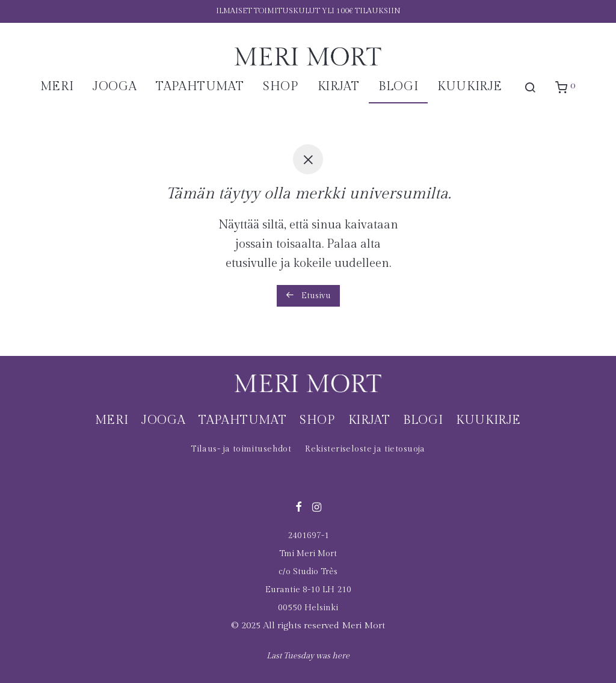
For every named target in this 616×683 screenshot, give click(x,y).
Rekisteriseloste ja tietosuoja (365, 449)
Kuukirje (470, 87)
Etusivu (308, 296)
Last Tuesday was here (308, 656)
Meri (57, 87)
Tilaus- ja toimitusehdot (241, 449)
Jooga (115, 87)
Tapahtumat (200, 87)
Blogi (398, 87)
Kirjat (339, 87)
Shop (280, 87)
